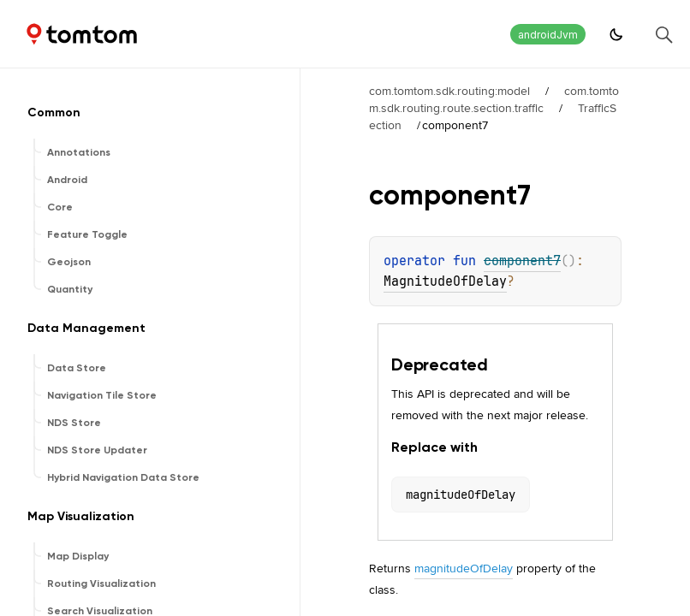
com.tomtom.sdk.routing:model (449, 91)
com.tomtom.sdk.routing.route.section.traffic (494, 99)
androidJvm (548, 35)
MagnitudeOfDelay (445, 281)
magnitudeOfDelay (464, 568)
